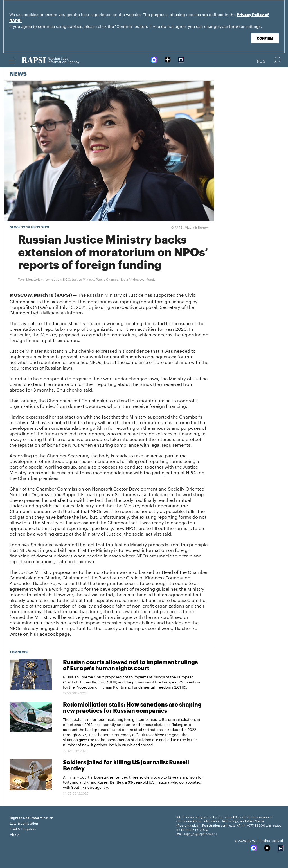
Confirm (265, 39)
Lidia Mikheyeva (133, 279)
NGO (67, 279)
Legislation (53, 279)
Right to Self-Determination (31, 817)
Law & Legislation (24, 823)
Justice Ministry (83, 279)
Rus (261, 60)
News (18, 74)
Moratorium (35, 279)
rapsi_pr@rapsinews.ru (201, 833)
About (15, 834)
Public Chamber (108, 279)
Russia (151, 279)
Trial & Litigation (23, 828)
